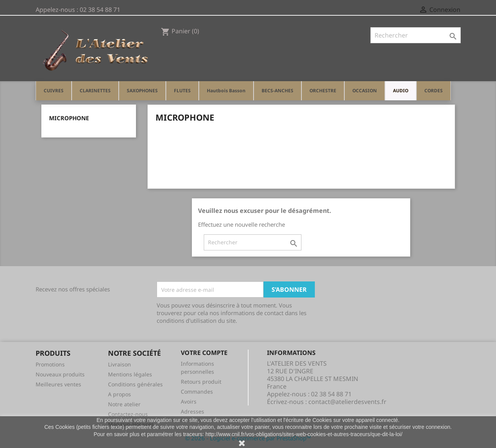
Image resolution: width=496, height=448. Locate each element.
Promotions (50, 364)
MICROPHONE (69, 118)
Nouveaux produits (60, 374)
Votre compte (204, 353)
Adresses (192, 411)
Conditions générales (135, 384)
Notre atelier (124, 404)
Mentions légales (130, 374)
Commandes (197, 392)
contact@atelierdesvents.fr (347, 402)
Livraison (119, 364)
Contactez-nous (128, 414)
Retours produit (201, 382)
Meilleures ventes (58, 384)
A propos (119, 394)
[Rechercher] (416, 35)
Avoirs (189, 401)
